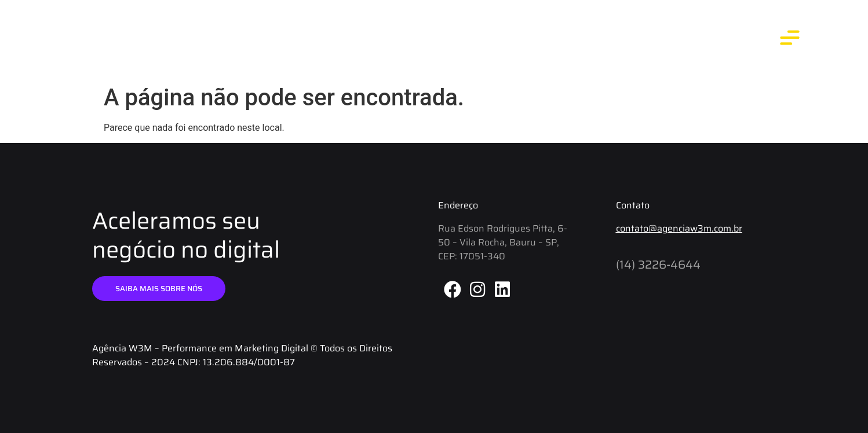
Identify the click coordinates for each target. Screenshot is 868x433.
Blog (600, 40)
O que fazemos (664, 40)
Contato (736, 40)
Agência (550, 40)
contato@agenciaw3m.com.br (679, 228)
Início (499, 40)
